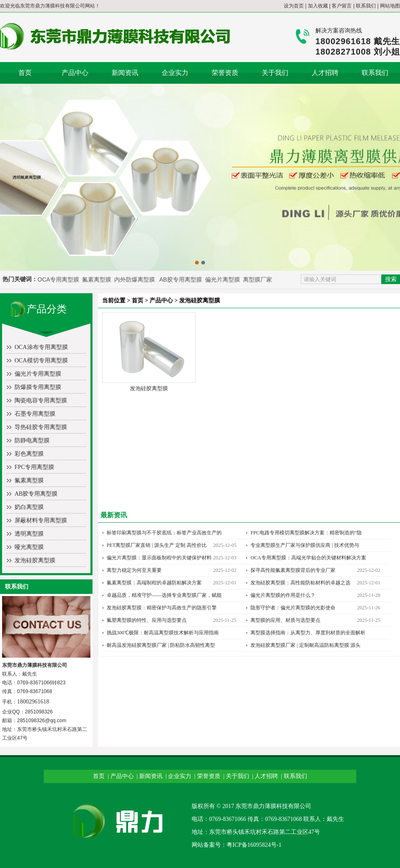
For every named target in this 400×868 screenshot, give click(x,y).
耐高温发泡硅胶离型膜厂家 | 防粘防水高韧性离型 (161, 645)
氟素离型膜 (97, 279)
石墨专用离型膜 (35, 414)
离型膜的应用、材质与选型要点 (285, 620)
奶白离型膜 (29, 507)
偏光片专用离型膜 (38, 374)
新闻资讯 (125, 73)
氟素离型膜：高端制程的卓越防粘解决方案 (154, 583)
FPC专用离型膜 (34, 467)
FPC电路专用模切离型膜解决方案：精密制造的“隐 (306, 533)
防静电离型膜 (32, 440)
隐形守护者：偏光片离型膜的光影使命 (293, 608)
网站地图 (390, 6)
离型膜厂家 (257, 279)
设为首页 (294, 6)
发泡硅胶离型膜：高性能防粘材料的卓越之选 (300, 583)
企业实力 (175, 73)
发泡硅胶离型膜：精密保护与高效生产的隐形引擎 (162, 608)
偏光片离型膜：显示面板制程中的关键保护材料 (159, 558)
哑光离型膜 (29, 547)
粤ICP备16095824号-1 (254, 845)
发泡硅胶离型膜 (35, 560)
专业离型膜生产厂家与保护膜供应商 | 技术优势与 (305, 545)
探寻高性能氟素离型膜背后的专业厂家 (293, 570)
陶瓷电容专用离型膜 (41, 400)
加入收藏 (318, 6)
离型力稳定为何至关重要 (134, 570)
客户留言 (342, 6)
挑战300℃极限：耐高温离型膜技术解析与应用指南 (163, 633)
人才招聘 (325, 73)
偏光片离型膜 (223, 279)
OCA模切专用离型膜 (41, 360)
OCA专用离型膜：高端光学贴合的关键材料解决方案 (308, 558)
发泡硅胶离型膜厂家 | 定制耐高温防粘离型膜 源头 (305, 645)
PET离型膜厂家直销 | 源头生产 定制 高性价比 (157, 545)
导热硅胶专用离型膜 (41, 427)
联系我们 (366, 6)
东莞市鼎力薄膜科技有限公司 (52, 6)
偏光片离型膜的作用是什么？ (283, 595)
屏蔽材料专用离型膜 (41, 520)
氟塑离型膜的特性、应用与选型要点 (147, 620)
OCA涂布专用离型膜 (41, 347)
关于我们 (275, 73)
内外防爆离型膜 (135, 279)
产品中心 (75, 73)
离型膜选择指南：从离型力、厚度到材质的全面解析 (308, 633)
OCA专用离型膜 (58, 279)
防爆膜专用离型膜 (38, 387)
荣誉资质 (225, 73)
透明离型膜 (29, 534)
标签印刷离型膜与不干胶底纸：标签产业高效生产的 (164, 533)
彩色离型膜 (29, 454)
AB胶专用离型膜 (181, 279)
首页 (25, 73)
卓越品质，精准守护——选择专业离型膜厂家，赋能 (164, 595)
